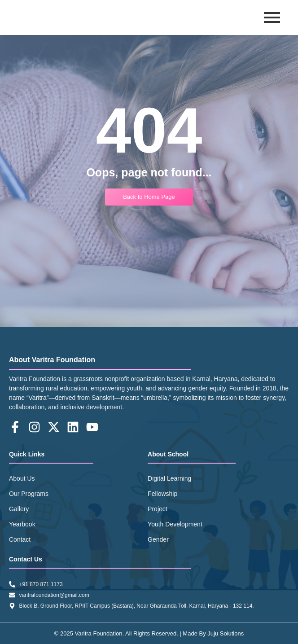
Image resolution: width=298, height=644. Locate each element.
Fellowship (162, 494)
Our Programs (29, 494)
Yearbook (22, 524)
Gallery (19, 509)
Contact (20, 539)
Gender (158, 539)
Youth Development (175, 524)
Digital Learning (169, 478)
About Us (22, 478)
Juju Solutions (226, 633)
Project (158, 509)
